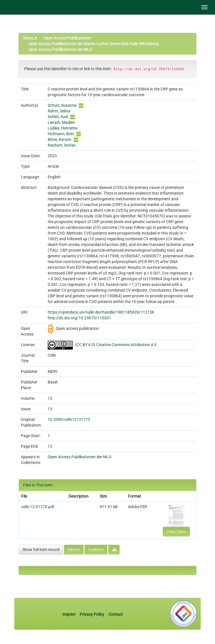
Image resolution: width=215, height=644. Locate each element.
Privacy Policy (92, 614)
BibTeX (74, 550)
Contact (116, 614)
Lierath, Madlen (61, 122)
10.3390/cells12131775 (69, 419)
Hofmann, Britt (61, 134)
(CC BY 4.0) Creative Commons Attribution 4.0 (116, 345)
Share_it (30, 38)
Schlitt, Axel (58, 117)
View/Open (176, 532)
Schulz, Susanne (62, 105)
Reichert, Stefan (62, 145)
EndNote (96, 550)
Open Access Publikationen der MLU (60, 49)
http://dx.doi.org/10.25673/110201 (79, 318)
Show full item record (41, 550)
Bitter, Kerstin (60, 140)
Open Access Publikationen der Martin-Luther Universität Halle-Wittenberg (93, 44)
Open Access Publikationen (67, 38)
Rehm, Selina (59, 111)
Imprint (69, 614)
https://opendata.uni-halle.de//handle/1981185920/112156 (101, 312)
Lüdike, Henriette (63, 128)
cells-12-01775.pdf (38, 507)
